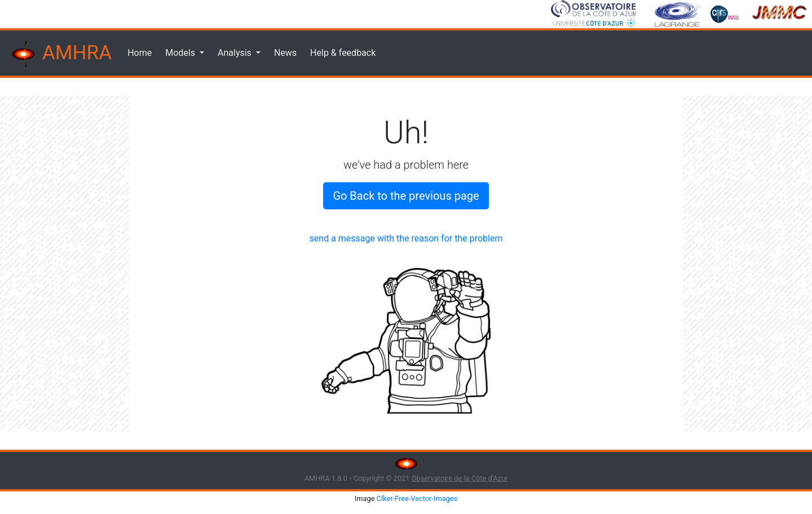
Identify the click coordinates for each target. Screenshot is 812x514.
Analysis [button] (236, 53)
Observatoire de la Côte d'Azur (460, 478)
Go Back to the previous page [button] (406, 196)
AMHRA (60, 54)
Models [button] (181, 53)
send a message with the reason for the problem (406, 238)
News (285, 53)
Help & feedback (343, 53)
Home (140, 53)
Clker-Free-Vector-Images (417, 498)
